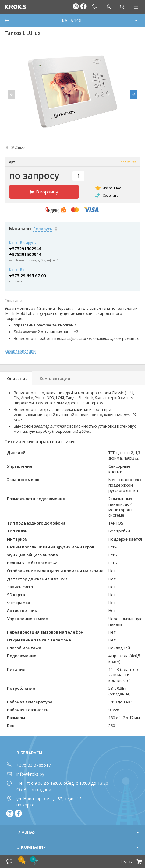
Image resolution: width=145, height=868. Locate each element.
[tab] (16, 378)
